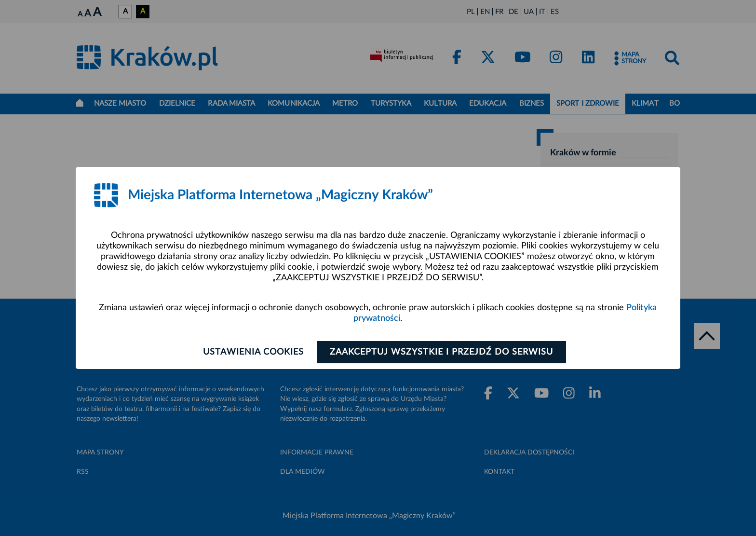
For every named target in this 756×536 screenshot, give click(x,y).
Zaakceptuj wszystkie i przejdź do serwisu (441, 352)
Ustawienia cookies (253, 352)
